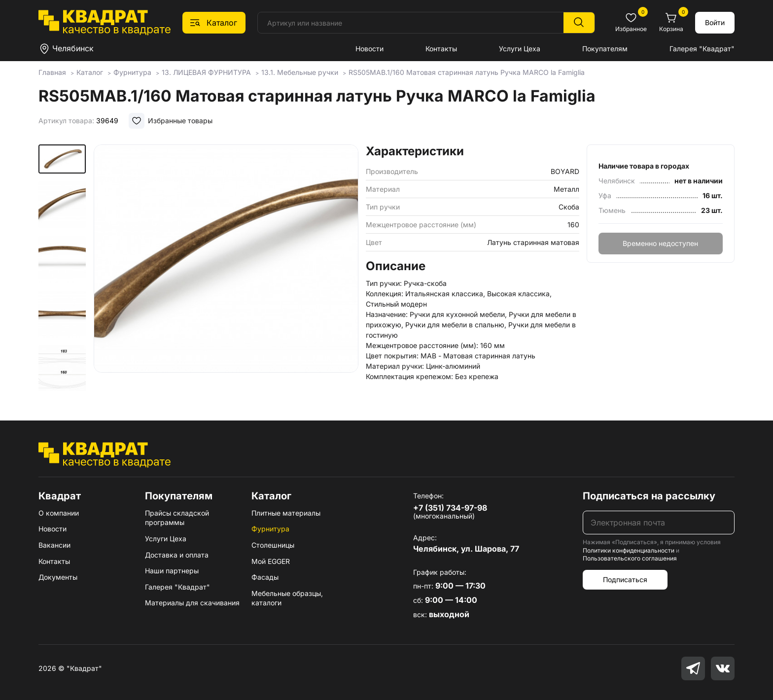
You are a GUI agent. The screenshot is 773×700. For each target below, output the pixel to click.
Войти (715, 22)
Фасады (265, 577)
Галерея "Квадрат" (702, 49)
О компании (59, 513)
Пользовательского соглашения (630, 558)
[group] (226, 268)
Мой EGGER (271, 561)
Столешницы (273, 545)
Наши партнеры (172, 571)
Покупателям (605, 49)
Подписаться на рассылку (649, 496)
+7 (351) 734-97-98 (450, 508)
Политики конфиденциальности (629, 550)
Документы (58, 577)
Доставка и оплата (177, 555)
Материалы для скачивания (192, 603)
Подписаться (625, 579)
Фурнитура (270, 529)
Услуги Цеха (520, 49)
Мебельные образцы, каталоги (287, 598)
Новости (369, 49)
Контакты (441, 49)
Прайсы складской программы (177, 518)
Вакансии (54, 545)
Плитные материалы (286, 513)
